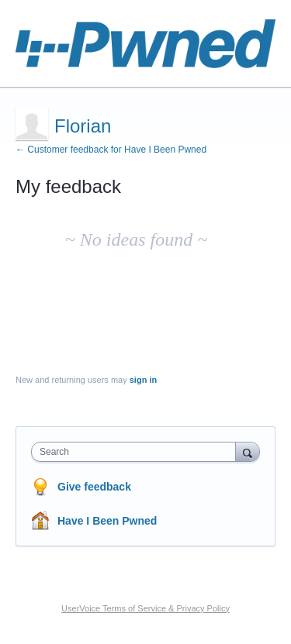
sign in (143, 380)
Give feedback (94, 487)
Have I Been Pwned (107, 521)
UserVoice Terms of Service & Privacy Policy (145, 608)
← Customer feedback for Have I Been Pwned (111, 150)
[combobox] (137, 452)
